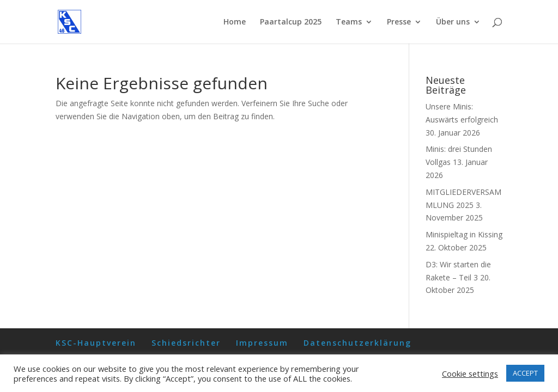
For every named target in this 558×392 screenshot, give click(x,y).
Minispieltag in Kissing (464, 234)
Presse (399, 22)
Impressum (262, 343)
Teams (349, 22)
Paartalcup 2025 (291, 22)
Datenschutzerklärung (357, 343)
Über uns (453, 22)
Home (235, 22)
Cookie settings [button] (470, 373)
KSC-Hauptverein (96, 343)
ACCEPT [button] (525, 373)
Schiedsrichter (186, 343)
